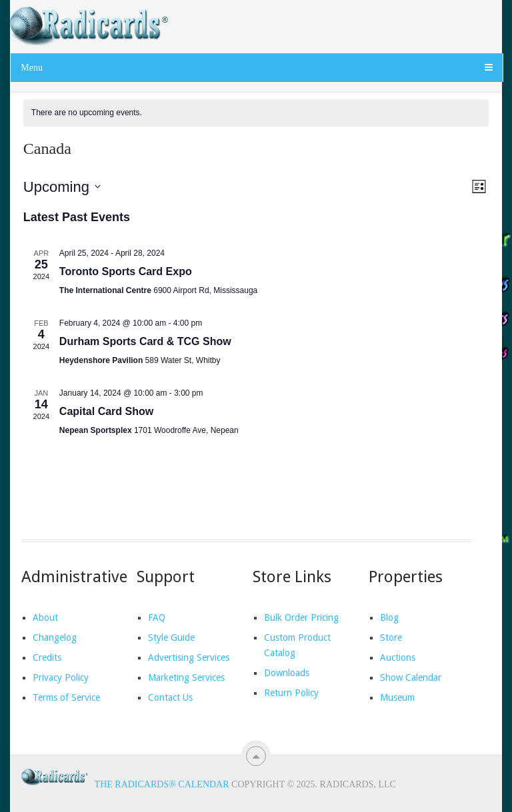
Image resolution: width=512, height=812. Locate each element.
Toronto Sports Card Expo (126, 271)
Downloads (287, 673)
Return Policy (291, 693)
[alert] (256, 113)
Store (391, 637)
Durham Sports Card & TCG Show (145, 341)
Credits (47, 657)
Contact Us (170, 697)
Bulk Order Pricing (301, 617)
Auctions (398, 657)
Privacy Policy (61, 677)
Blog (389, 617)
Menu (32, 68)
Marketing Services (186, 677)
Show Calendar (411, 677)
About (45, 617)
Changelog (55, 637)
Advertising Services (189, 657)
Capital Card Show (106, 411)
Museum (397, 697)
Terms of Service (66, 697)
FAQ (157, 617)
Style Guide (171, 637)
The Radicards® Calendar (162, 784)
